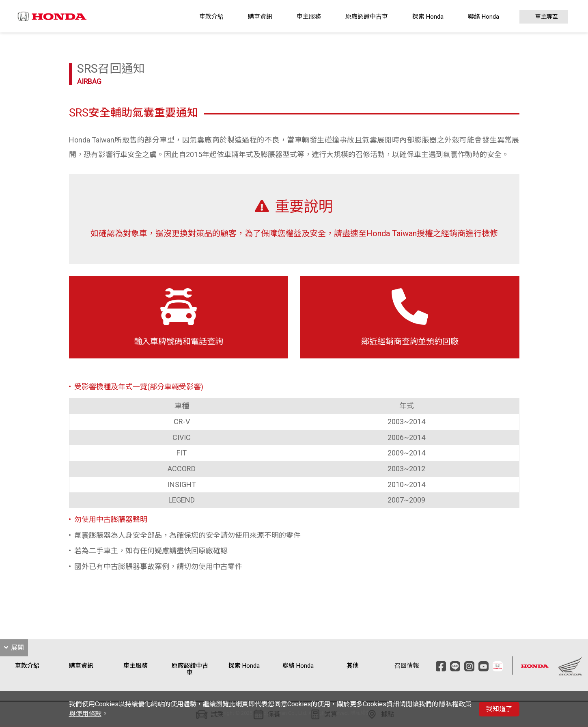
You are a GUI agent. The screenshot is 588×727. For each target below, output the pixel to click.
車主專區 (547, 17)
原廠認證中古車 (367, 17)
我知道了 (499, 709)
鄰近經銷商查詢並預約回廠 (410, 317)
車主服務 (309, 17)
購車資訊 (260, 17)
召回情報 (407, 666)
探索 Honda (428, 17)
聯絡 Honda (484, 17)
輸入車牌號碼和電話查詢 (179, 317)
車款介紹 (211, 17)
